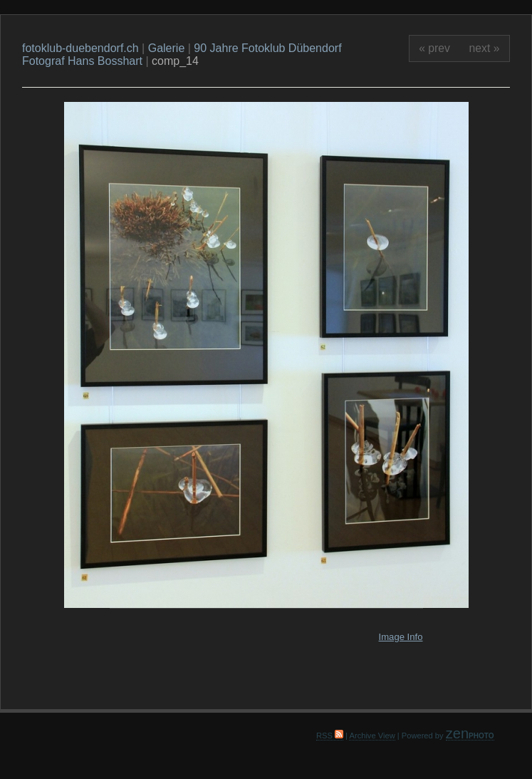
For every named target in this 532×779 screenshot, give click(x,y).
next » (485, 48)
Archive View (372, 736)
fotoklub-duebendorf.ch (80, 48)
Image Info (401, 637)
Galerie (167, 48)
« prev (434, 48)
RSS (330, 736)
